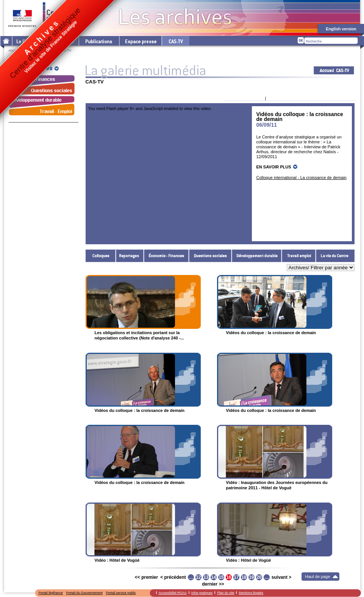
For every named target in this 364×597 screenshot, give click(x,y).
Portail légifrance (51, 593)
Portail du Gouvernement (84, 593)
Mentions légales (251, 593)
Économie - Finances (166, 256)
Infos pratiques (202, 593)
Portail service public (121, 593)
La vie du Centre (335, 256)
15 (221, 577)
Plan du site (226, 593)
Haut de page (318, 577)
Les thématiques (59, 41)
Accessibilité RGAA (173, 593)
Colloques (101, 256)
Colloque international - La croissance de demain (302, 178)
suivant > (281, 577)
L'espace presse (140, 41)
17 (236, 577)
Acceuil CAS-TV (334, 70)
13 (206, 577)
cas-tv (175, 41)
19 (251, 577)
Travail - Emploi (299, 256)
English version (341, 29)
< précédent (173, 577)
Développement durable (257, 256)
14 (213, 577)
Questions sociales (210, 256)
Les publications (99, 41)
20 (259, 577)
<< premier (146, 577)
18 (244, 577)
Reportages (130, 256)
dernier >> (213, 584)
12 (198, 577)
